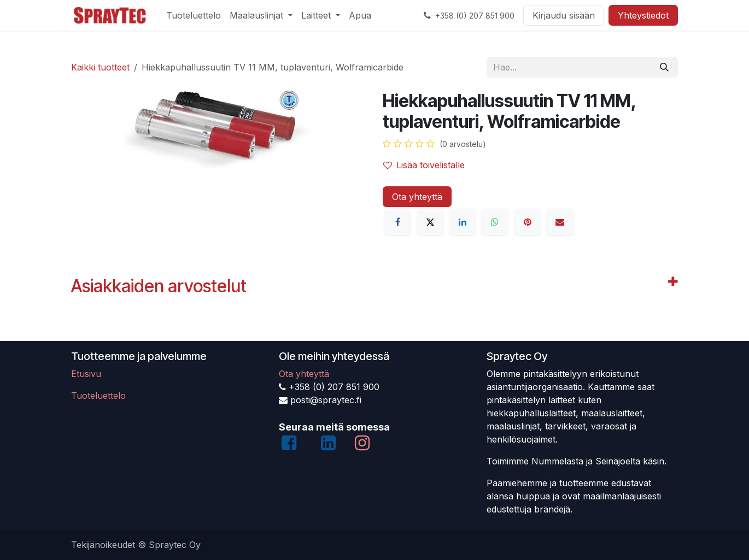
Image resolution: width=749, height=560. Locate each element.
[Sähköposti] (560, 222)
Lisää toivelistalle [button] (424, 165)
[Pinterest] (528, 222)
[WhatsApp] (495, 222)
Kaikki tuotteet (100, 67)
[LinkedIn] (463, 222)
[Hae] (664, 67)
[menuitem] (194, 15)
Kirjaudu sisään (564, 15)
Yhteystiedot (643, 15)
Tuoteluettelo (98, 396)
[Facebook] (397, 222)
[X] (430, 222)
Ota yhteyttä (417, 197)
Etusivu (86, 374)
